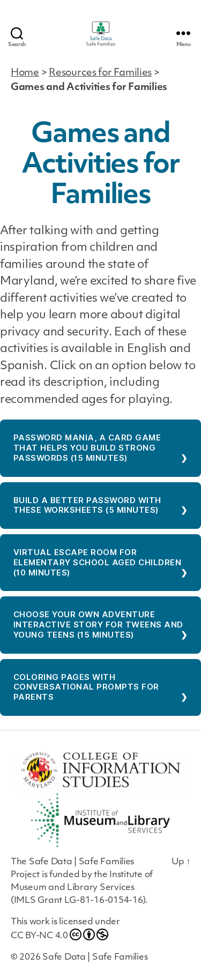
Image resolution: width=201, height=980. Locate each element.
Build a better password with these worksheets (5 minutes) (87, 505)
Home (25, 73)
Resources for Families (100, 73)
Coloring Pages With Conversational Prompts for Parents (86, 687)
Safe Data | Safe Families (95, 957)
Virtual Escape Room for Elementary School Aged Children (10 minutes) (98, 562)
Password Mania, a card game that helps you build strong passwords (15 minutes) (87, 448)
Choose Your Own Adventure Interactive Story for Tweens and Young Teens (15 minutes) (98, 624)
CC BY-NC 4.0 (59, 934)
